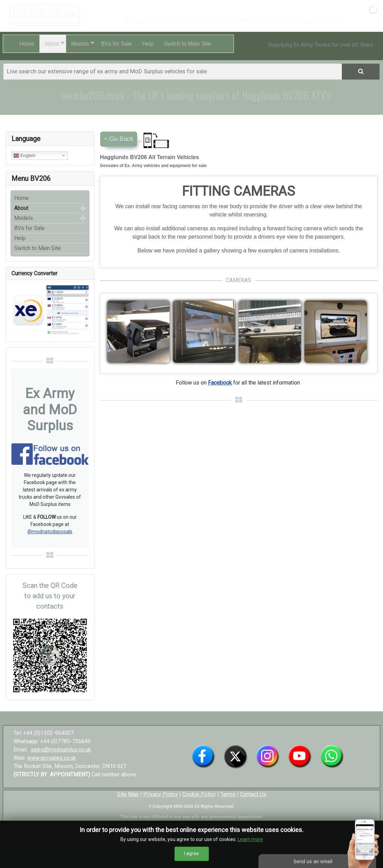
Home (21, 198)
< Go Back (119, 139)
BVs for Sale (29, 228)
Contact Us (253, 794)
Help (20, 238)
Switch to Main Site (38, 248)
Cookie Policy (199, 794)
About (21, 208)
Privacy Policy (161, 794)
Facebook (220, 383)
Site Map (128, 794)
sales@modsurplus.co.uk (61, 750)
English (24, 155)
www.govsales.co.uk (52, 758)
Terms (228, 794)
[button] (53, 44)
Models (24, 218)
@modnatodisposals (50, 532)
